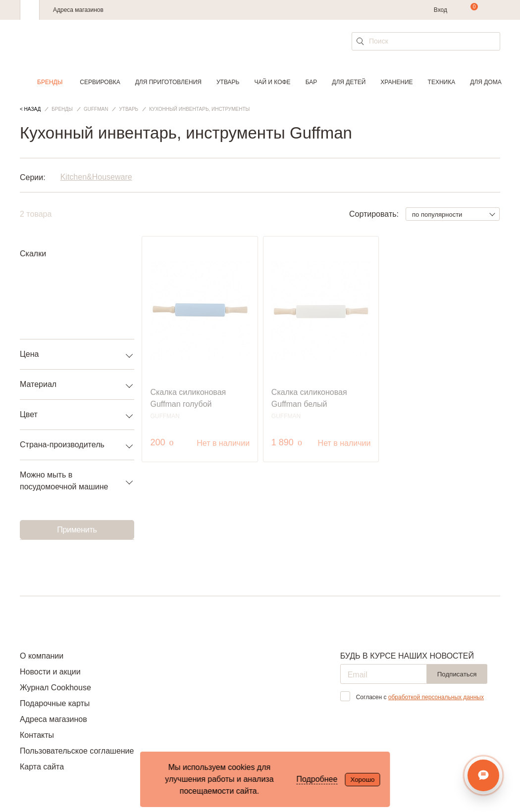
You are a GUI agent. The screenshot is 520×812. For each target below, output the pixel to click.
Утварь (228, 82)
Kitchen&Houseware (96, 177)
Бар (312, 82)
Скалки (33, 254)
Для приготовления (168, 82)
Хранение (396, 82)
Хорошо (362, 780)
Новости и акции (50, 672)
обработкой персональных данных (436, 697)
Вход (441, 10)
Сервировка (100, 82)
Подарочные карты (55, 703)
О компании (42, 656)
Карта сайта (42, 767)
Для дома (486, 82)
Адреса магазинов (78, 10)
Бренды (50, 82)
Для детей (349, 82)
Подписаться (457, 674)
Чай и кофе (272, 82)
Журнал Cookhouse (55, 688)
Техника (442, 82)
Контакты (37, 735)
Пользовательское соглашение (77, 751)
